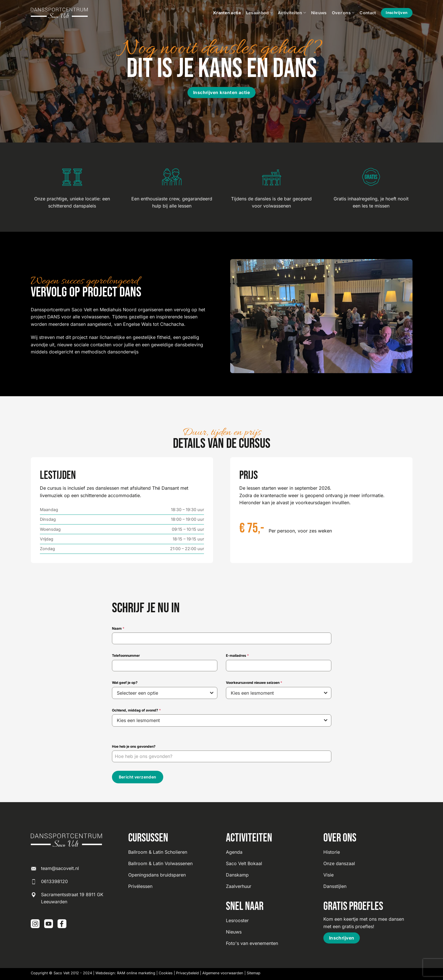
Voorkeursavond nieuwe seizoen (254, 683)
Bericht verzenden (138, 777)
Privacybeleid (187, 972)
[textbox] (159, 693)
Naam (118, 628)
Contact (368, 13)
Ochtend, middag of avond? (136, 710)
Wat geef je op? (125, 683)
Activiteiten (292, 13)
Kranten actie (227, 13)
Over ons (343, 13)
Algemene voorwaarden (223, 972)
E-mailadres (237, 655)
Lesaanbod (259, 13)
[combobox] (165, 693)
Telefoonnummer (126, 655)
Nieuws (319, 13)
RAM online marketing (136, 972)
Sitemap (254, 972)
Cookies (166, 972)
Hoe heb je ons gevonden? (134, 746)
